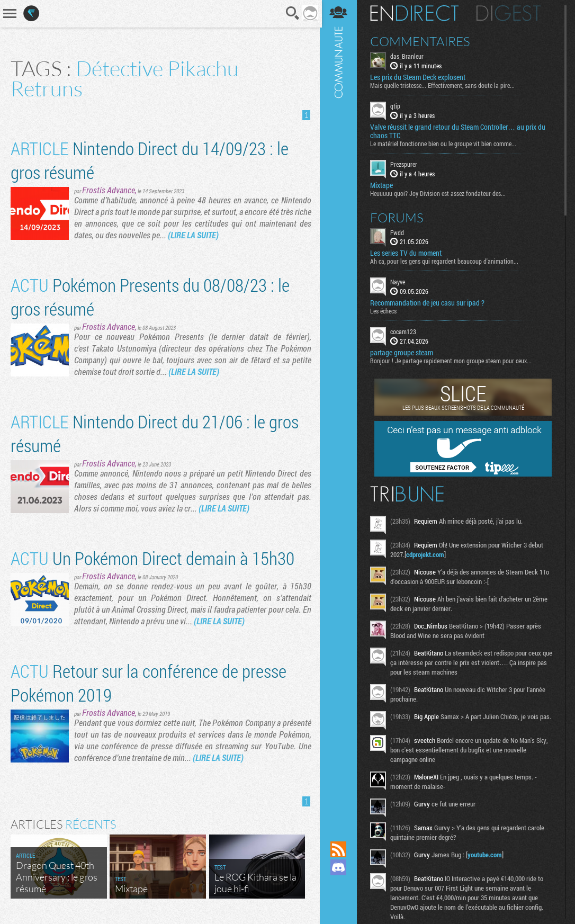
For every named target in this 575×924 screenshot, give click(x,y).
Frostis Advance (109, 190)
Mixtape (383, 185)
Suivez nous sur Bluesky (339, 903)
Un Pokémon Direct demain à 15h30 (152, 558)
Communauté (339, 410)
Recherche (292, 13)
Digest (510, 13)
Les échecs (384, 311)
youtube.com (486, 855)
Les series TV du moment (407, 253)
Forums (398, 217)
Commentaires (421, 41)
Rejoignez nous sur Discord (339, 867)
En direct (415, 13)
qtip (396, 106)
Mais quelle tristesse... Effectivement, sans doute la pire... (443, 85)
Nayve (399, 282)
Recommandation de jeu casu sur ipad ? (428, 303)
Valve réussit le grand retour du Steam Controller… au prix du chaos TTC (459, 131)
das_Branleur (408, 56)
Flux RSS (339, 849)
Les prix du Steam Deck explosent (419, 77)
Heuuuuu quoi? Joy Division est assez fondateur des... (439, 193)
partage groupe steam (403, 353)
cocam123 (404, 331)
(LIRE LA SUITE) (206, 235)
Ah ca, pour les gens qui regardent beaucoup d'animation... (445, 261)
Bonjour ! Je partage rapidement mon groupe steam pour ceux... (452, 361)
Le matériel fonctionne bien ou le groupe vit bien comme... (444, 143)
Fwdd (398, 232)
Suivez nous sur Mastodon (339, 885)
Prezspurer (405, 164)
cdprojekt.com (426, 554)
